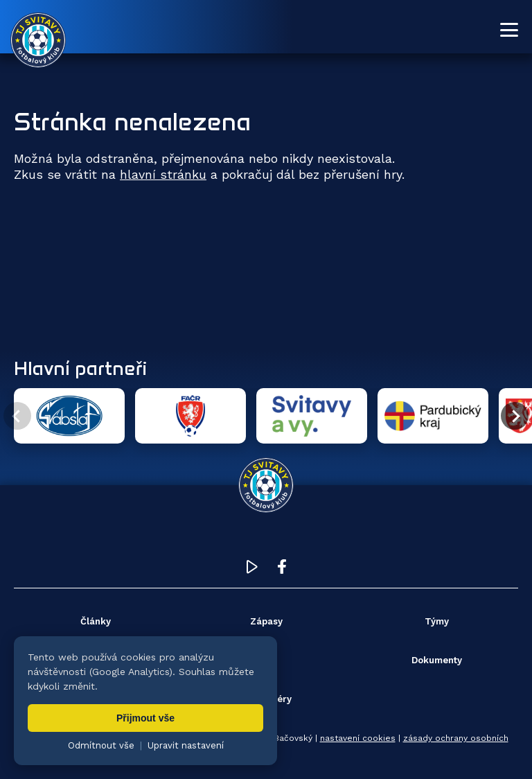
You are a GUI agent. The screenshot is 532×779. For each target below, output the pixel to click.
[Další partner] (515, 416)
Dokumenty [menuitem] (437, 660)
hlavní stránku (163, 174)
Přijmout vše (145, 718)
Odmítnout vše (101, 745)
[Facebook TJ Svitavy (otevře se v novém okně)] (282, 570)
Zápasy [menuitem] (266, 621)
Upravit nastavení (186, 745)
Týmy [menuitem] (437, 621)
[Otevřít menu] (509, 30)
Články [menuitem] (96, 621)
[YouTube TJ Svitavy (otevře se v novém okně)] (252, 570)
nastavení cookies (358, 738)
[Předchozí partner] (17, 416)
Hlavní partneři (80, 368)
